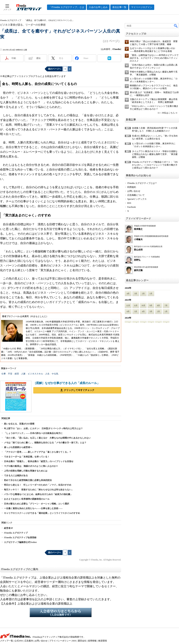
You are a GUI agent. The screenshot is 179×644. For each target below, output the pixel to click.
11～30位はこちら (166, 113)
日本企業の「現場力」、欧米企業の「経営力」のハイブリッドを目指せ (39, 461)
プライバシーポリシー (60, 641)
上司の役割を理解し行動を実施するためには (26, 471)
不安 (10, 374)
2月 (143, 294)
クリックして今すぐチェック (79, 390)
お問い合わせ (134, 191)
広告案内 (29, 641)
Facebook (132, 207)
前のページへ (55, 69)
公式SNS (19, 641)
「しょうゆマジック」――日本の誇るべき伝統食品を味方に (33, 433)
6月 (128, 311)
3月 (136, 294)
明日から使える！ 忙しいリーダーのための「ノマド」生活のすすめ (38, 485)
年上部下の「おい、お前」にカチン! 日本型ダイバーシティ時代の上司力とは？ (43, 428)
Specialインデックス (137, 199)
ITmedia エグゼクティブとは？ (142, 183)
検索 (176, 26)
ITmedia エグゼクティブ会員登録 (20, 538)
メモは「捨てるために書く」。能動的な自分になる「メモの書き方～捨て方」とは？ (45, 443)
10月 (143, 305)
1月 (151, 294)
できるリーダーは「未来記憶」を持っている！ (27, 457)
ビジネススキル (35, 374)
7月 (166, 305)
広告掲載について (136, 195)
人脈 (23, 374)
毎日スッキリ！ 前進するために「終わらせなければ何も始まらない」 (39, 490)
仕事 (4, 374)
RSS (129, 203)
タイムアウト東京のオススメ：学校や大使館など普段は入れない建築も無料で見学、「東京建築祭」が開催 (155, 154)
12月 (128, 305)
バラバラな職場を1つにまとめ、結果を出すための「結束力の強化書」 (38, 494)
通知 (38, 58)
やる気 (55, 374)
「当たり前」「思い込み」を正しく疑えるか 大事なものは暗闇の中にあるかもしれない (47, 438)
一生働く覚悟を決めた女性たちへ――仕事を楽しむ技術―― (33, 508)
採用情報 (92, 641)
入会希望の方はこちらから (61, 612)
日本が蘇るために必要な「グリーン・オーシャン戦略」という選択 (37, 504)
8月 (158, 305)
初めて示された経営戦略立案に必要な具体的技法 (28, 480)
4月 (128, 294)
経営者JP (8, 528)
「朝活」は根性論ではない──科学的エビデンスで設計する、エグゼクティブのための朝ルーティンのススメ (154, 58)
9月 (151, 305)
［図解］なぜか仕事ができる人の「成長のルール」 (67, 383)
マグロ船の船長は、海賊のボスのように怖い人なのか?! (31, 466)
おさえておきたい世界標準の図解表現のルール (27, 499)
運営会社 (82, 641)
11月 (136, 305)
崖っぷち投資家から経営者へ (18, 447)
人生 (47, 374)
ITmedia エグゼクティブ (16, 533)
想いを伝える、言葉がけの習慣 (19, 424)
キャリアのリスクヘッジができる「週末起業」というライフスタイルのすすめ (42, 513)
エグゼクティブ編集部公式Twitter (20, 542)
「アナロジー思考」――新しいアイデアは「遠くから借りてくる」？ (38, 452)
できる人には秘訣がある (16, 475)
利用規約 (132, 187)
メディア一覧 (7, 641)
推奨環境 (103, 641)
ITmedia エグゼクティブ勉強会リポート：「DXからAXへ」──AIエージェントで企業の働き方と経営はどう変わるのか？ (155, 165)
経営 (17, 374)
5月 (136, 311)
